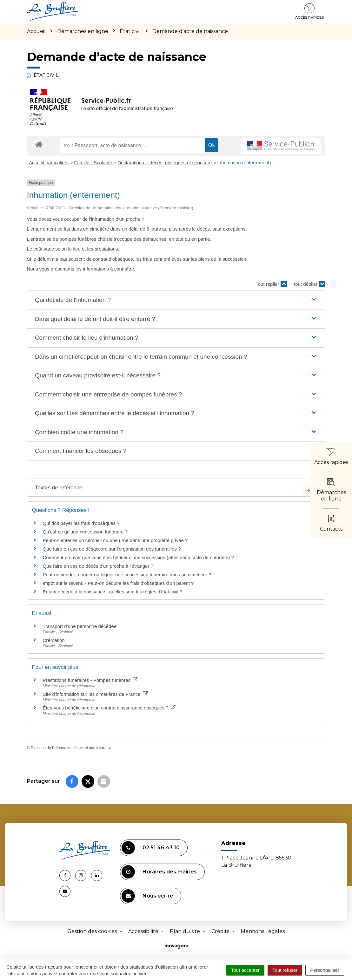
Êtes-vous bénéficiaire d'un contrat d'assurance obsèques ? (109, 708)
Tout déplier (309, 284)
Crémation (54, 640)
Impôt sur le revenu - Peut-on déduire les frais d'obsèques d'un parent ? (118, 583)
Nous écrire (147, 896)
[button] (176, 300)
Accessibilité (143, 931)
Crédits (220, 931)
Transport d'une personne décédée (80, 626)
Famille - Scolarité (94, 163)
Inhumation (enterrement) (244, 163)
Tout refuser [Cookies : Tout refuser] (285, 970)
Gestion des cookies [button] (92, 931)
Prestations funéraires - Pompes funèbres (90, 680)
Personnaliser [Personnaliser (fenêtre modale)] (325, 970)
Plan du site (185, 931)
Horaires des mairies (159, 872)
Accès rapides (309, 11)
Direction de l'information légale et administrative (72, 748)
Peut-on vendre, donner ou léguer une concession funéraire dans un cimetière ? (127, 575)
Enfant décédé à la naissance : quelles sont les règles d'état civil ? (113, 592)
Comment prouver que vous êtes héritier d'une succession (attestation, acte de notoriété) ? (138, 557)
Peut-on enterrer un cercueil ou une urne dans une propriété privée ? (115, 540)
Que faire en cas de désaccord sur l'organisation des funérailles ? (112, 549)
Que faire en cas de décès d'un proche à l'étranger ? (98, 566)
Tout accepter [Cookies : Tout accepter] (245, 970)
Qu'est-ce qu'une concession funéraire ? (85, 532)
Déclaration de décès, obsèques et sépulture (165, 163)
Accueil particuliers (49, 163)
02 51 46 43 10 (151, 848)
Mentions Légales (263, 931)
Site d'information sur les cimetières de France (95, 694)
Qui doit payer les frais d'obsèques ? (81, 523)
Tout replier (271, 284)
